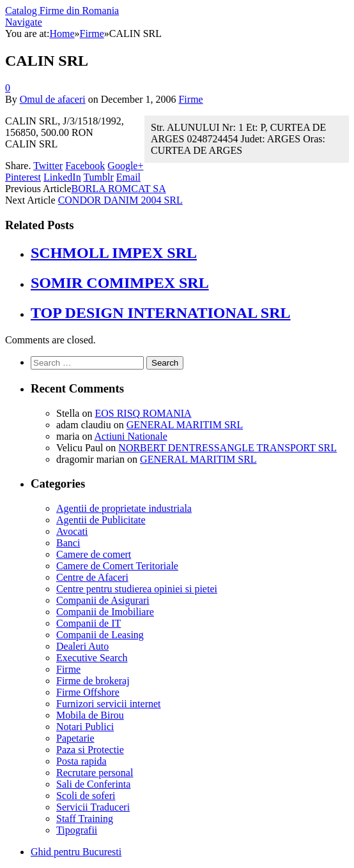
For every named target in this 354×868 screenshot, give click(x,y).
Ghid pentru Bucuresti (76, 852)
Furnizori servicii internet (109, 704)
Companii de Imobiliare (105, 612)
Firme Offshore (88, 692)
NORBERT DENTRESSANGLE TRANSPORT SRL (227, 448)
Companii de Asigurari (103, 600)
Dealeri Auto (82, 646)
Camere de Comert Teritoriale (117, 566)
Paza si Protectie (90, 750)
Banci (68, 543)
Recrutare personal (95, 773)
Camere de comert (94, 554)
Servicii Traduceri (93, 807)
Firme (190, 99)
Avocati (72, 531)
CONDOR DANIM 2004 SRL (120, 200)
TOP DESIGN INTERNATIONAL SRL (161, 313)
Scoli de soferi (86, 796)
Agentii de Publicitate (101, 520)
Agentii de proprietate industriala (124, 508)
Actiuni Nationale (131, 436)
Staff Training (85, 819)
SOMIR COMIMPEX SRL (120, 283)
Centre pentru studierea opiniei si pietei (137, 589)
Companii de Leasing (100, 635)
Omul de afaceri (53, 99)
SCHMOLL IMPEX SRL (114, 253)
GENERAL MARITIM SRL (185, 425)
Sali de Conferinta (93, 784)
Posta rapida (81, 761)
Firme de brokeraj (93, 681)
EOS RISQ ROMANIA (143, 413)
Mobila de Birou (90, 715)
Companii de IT (88, 623)
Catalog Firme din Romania (62, 11)
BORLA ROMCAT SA (119, 189)
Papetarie (75, 738)
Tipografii (77, 830)
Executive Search (92, 658)
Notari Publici (85, 727)
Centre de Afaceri (92, 577)
